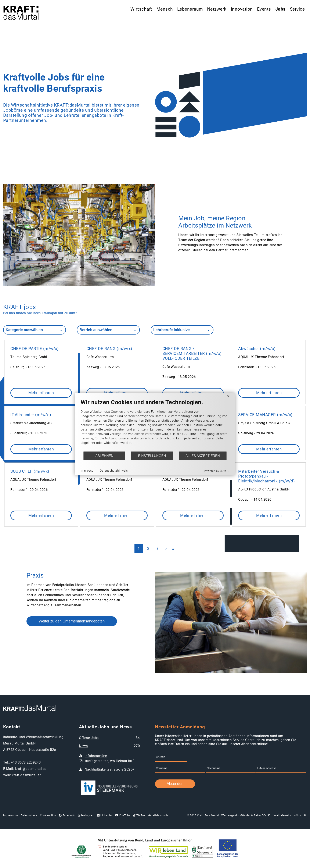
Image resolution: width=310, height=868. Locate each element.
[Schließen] (228, 396)
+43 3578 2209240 (26, 762)
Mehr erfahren (41, 393)
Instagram (86, 815)
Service (297, 9)
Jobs (280, 9)
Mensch (165, 9)
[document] (155, 425)
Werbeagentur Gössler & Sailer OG (244, 815)
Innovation (242, 9)
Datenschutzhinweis (114, 471)
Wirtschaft (141, 9)
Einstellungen (152, 456)
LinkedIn (104, 815)
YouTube (122, 815)
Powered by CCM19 (217, 471)
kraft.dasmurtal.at (26, 775)
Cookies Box (48, 815)
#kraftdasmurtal (159, 815)
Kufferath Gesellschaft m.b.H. (288, 815)
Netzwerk (217, 9)
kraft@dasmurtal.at (30, 769)
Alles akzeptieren (203, 456)
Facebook (67, 815)
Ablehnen (104, 456)
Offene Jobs (89, 738)
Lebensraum (190, 9)
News (83, 746)
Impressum (11, 815)
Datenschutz (29, 815)
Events (264, 9)
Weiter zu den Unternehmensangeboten (72, 621)
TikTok (139, 815)
